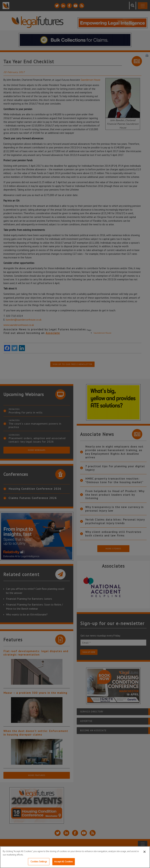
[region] (75, 857)
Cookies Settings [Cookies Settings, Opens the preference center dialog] (39, 862)
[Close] (145, 852)
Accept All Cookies (64, 862)
